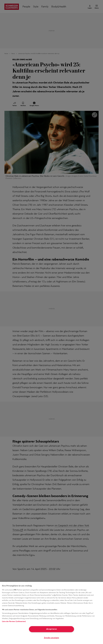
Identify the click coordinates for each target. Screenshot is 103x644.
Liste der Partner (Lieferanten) (14, 621)
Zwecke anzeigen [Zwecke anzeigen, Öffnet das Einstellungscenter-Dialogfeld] (52, 638)
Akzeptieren (52, 629)
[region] (51, 613)
